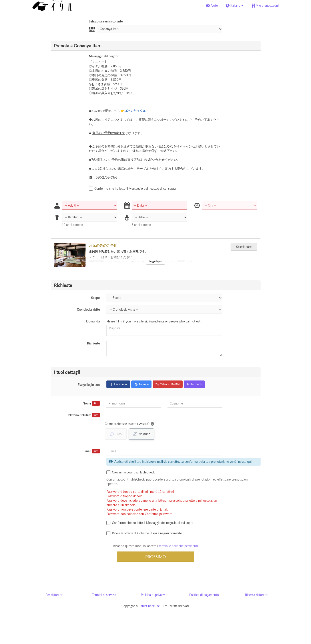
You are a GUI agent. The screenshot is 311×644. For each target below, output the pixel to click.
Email (92, 451)
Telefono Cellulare (84, 415)
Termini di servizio (104, 595)
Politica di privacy (153, 595)
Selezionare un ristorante (106, 21)
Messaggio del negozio (104, 56)
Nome (91, 403)
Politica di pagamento (204, 595)
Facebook (118, 384)
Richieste (93, 343)
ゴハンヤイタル (135, 111)
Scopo (95, 298)
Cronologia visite (88, 309)
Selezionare (245, 247)
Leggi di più (155, 261)
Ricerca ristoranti (257, 595)
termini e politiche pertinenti (178, 546)
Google (141, 384)
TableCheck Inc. (150, 606)
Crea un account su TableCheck (131, 473)
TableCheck (194, 384)
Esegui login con (89, 385)
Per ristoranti (54, 595)
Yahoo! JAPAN (168, 384)
